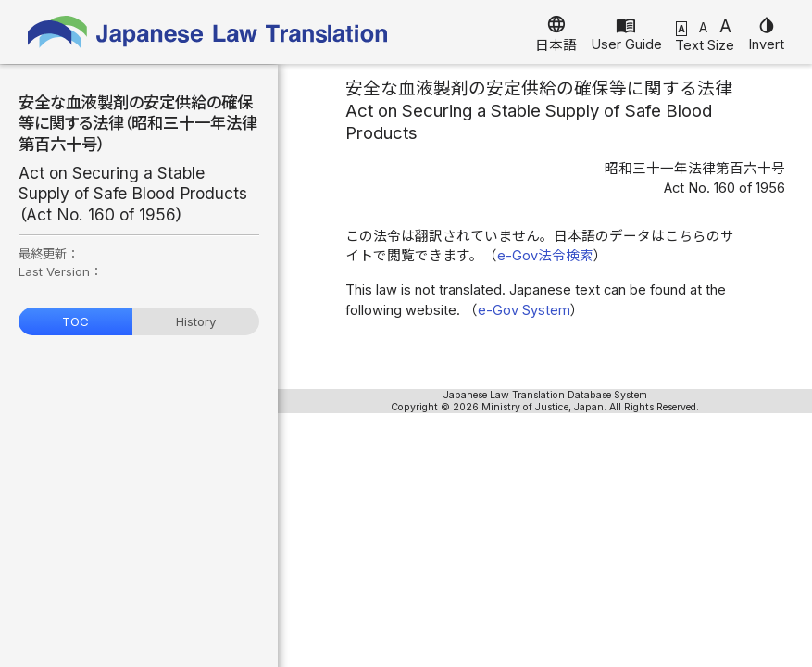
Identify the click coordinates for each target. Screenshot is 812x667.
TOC (75, 321)
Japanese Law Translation (208, 32)
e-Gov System (524, 310)
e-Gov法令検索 (545, 256)
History (196, 321)
